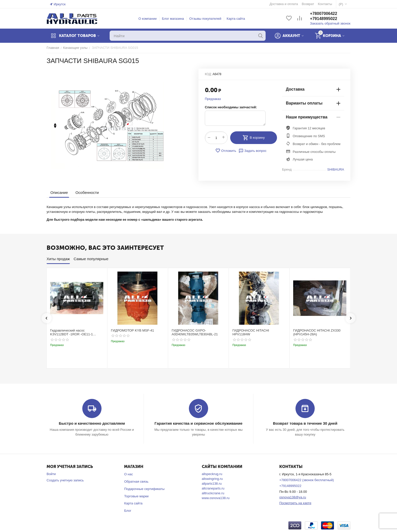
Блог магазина (173, 19)
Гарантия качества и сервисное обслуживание (198, 423)
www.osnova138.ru (216, 498)
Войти (51, 474)
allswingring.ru (212, 479)
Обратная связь (136, 482)
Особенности (87, 192)
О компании (148, 19)
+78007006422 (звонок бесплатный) (306, 480)
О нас (128, 474)
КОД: (208, 74)
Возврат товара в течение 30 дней (305, 423)
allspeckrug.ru (212, 474)
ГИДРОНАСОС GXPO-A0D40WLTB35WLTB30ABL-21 (195, 332)
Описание (59, 192)
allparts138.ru (212, 484)
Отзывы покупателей (205, 19)
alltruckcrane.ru (213, 493)
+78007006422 (323, 14)
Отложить (226, 151)
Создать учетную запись (65, 480)
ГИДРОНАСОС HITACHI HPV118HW (251, 332)
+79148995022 (323, 19)
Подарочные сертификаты (144, 489)
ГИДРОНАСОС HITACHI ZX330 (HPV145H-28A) (317, 332)
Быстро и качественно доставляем (92, 423)
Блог (128, 511)
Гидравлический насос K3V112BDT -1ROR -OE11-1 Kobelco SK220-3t (72, 332)
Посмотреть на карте (295, 503)
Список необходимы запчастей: (231, 107)
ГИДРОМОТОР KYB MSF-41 (132, 330)
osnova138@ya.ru (293, 497)
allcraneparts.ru (213, 488)
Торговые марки (136, 496)
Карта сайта (236, 19)
